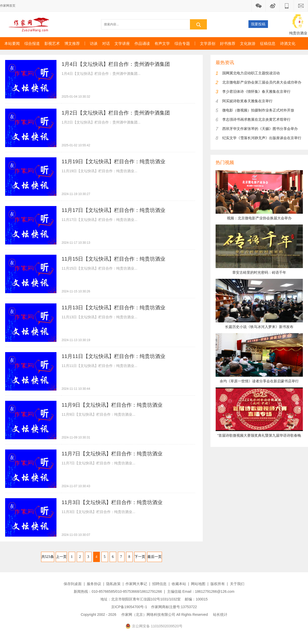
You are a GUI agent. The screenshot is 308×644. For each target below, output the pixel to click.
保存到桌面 (73, 584)
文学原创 (208, 43)
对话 (106, 43)
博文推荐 (72, 43)
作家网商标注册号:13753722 (174, 607)
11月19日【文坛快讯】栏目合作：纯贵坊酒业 (114, 161)
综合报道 (32, 43)
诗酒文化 (288, 43)
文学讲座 (122, 43)
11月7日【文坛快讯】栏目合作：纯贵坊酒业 (112, 454)
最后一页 (155, 557)
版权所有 (218, 584)
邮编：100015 (196, 599)
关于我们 (237, 584)
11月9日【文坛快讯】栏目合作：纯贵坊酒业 (112, 405)
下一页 (140, 557)
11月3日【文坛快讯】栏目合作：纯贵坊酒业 (112, 502)
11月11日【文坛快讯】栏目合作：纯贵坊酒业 (114, 356)
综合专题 (182, 43)
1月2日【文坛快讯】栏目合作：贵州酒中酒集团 (116, 113)
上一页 (61, 557)
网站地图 (198, 584)
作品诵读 (142, 43)
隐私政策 (113, 584)
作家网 (31, 24)
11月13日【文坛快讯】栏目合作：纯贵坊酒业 (114, 308)
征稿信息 (268, 43)
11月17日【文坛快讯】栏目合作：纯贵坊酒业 (114, 210)
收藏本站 (179, 584)
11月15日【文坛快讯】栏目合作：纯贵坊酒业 (114, 259)
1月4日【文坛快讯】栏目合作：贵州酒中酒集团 (116, 64)
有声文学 (162, 43)
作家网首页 (8, 6)
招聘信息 (159, 584)
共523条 (48, 557)
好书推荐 (228, 43)
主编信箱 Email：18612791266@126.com (201, 591)
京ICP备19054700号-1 (129, 607)
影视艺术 (52, 43)
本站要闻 (12, 43)
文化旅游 (248, 43)
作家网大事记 (136, 584)
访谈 (94, 43)
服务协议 (94, 584)
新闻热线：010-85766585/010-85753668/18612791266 (118, 591)
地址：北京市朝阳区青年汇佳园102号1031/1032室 (141, 599)
